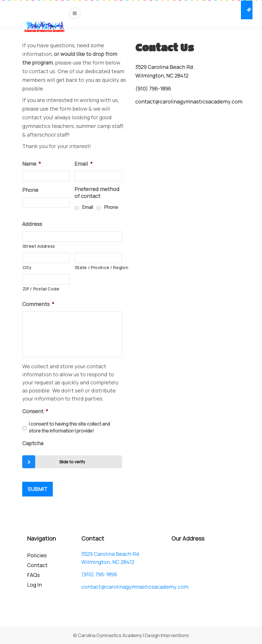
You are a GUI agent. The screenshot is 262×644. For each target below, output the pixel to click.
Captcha (33, 443)
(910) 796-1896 (153, 88)
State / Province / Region (98, 267)
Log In (34, 585)
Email (84, 164)
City (27, 267)
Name (32, 164)
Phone (30, 190)
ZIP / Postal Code (41, 289)
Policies (37, 555)
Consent (35, 411)
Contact (37, 565)
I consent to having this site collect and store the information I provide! (69, 427)
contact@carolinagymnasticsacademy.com (189, 101)
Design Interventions (167, 635)
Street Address (39, 246)
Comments (38, 304)
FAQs (33, 575)
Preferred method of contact (97, 192)
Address (32, 224)
